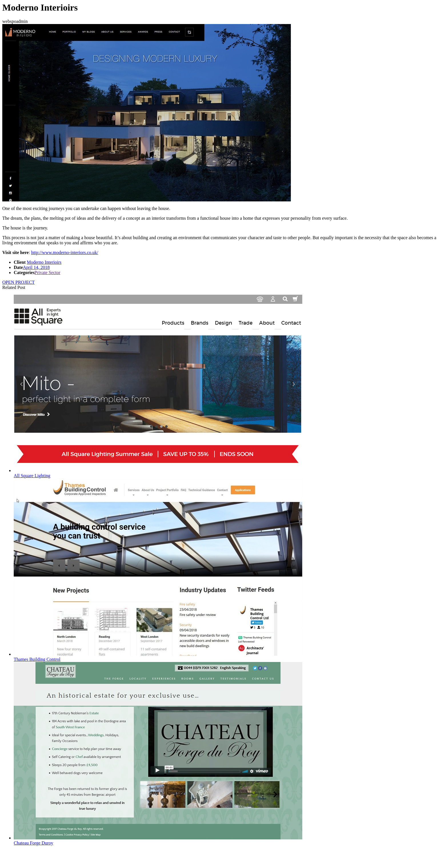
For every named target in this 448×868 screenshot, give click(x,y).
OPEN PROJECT (18, 282)
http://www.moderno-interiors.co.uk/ (65, 252)
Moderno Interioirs (44, 262)
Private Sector (47, 273)
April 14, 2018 (36, 267)
